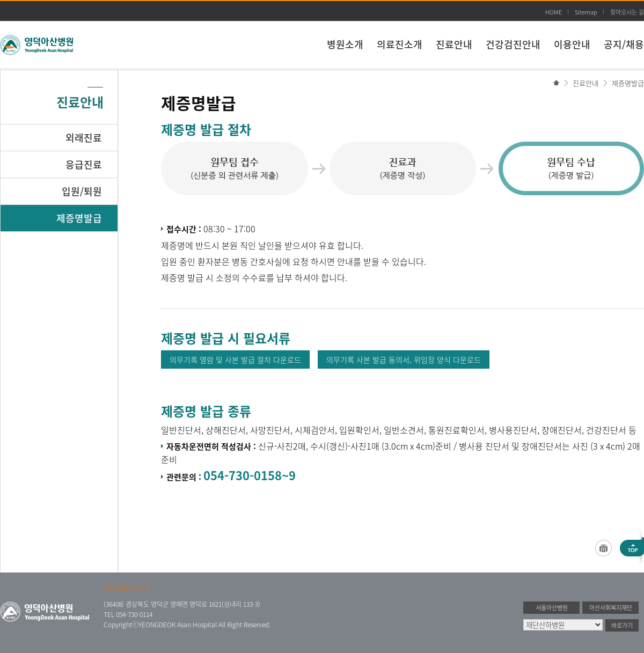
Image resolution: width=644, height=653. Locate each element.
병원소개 (345, 44)
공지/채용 (624, 44)
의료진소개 (400, 44)
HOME (554, 12)
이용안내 (572, 44)
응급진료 (84, 164)
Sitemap (586, 12)
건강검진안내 (513, 44)
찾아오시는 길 (627, 12)
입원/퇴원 (82, 191)
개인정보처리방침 (127, 588)
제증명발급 (628, 83)
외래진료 (84, 138)
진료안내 (454, 44)
